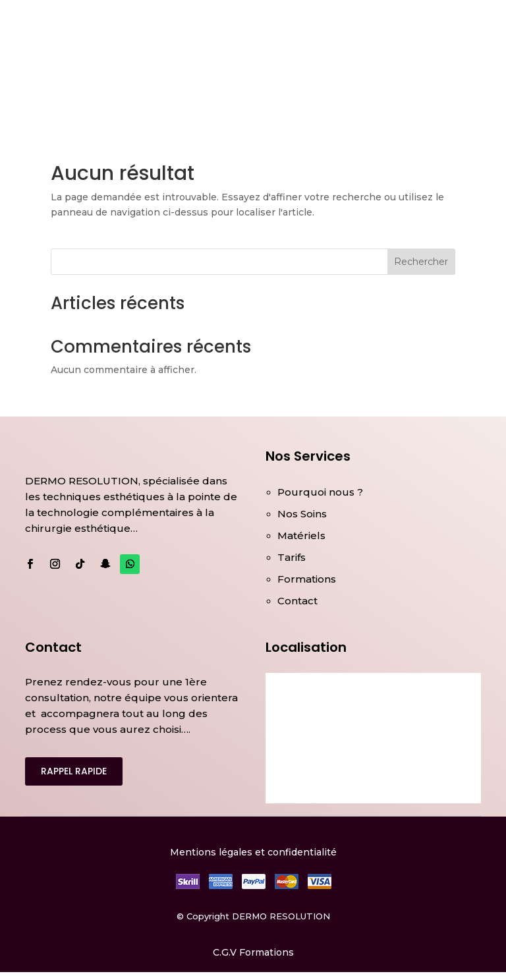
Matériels (301, 535)
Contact (297, 601)
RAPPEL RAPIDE (74, 771)
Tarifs (292, 557)
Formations (307, 579)
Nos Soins (302, 514)
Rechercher (421, 262)
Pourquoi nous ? (320, 492)
